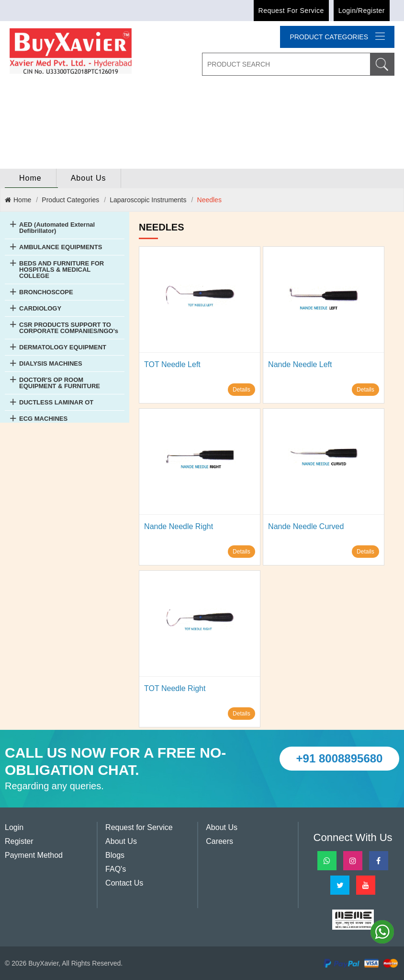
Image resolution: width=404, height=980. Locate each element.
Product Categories (70, 200)
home (30, 178)
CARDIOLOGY (40, 308)
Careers (219, 841)
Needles (209, 200)
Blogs (115, 855)
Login (14, 827)
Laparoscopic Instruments (148, 200)
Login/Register (362, 11)
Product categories (337, 37)
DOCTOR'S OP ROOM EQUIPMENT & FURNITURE (60, 383)
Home (18, 200)
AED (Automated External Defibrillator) (57, 228)
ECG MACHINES (43, 419)
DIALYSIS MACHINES (51, 363)
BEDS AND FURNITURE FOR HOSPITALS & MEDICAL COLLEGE (62, 270)
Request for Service (291, 11)
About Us (89, 178)
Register (19, 841)
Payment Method (34, 855)
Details (241, 390)
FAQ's (116, 869)
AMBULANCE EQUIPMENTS (61, 247)
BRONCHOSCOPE (46, 292)
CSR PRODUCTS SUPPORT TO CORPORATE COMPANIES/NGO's (69, 328)
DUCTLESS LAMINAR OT (56, 402)
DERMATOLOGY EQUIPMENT (63, 347)
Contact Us (124, 883)
